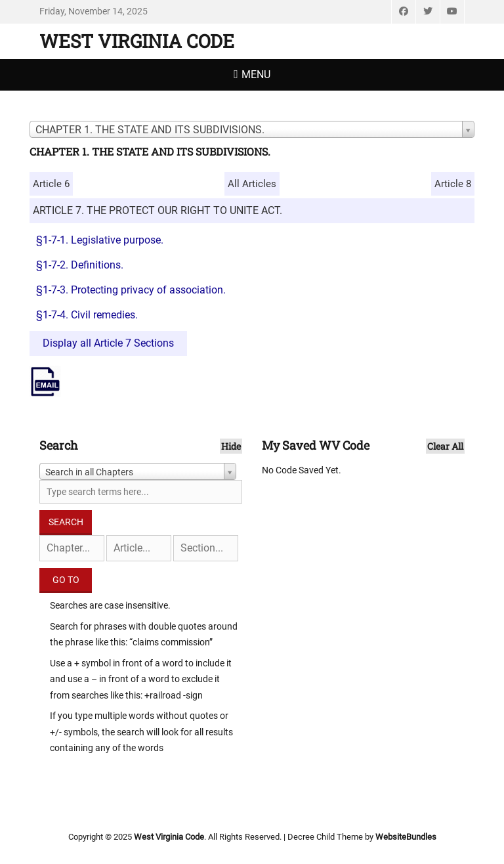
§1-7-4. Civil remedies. (87, 315)
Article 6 (51, 184)
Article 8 (453, 184)
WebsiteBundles (406, 837)
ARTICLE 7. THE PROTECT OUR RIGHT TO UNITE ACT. (157, 210)
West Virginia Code (137, 41)
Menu (256, 75)
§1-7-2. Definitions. (80, 265)
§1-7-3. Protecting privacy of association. (131, 290)
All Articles (252, 184)
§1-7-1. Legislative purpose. (100, 240)
